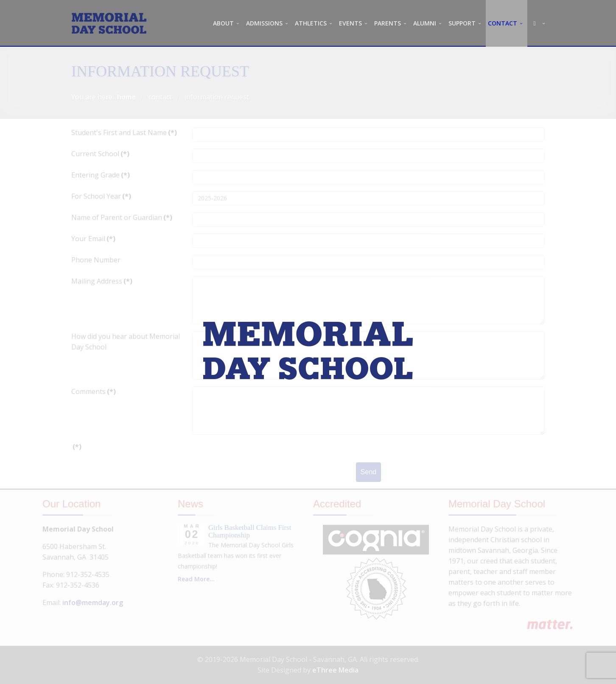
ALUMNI (425, 23)
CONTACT (503, 23)
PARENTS (388, 23)
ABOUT (223, 23)
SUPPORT (462, 23)
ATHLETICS (311, 23)
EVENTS (350, 23)
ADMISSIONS (264, 23)
